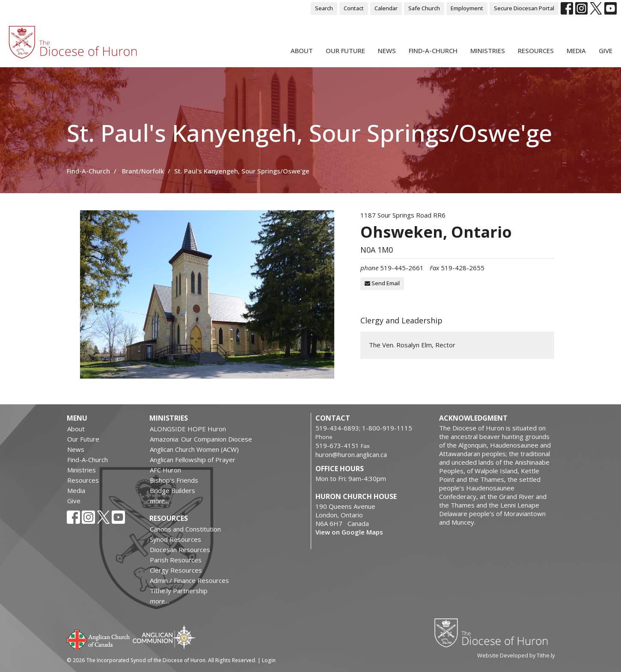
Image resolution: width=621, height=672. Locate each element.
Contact (354, 8)
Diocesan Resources (180, 550)
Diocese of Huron (494, 633)
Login (269, 660)
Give (606, 51)
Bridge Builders (172, 490)
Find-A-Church (433, 51)
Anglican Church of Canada (99, 639)
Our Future (345, 51)
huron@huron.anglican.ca (351, 454)
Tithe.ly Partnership (179, 591)
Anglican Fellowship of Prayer (193, 460)
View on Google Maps (349, 532)
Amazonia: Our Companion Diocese (201, 439)
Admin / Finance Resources (189, 580)
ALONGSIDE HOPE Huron (188, 429)
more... (160, 501)
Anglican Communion (164, 637)
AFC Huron (165, 470)
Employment (467, 8)
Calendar (386, 8)
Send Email (382, 283)
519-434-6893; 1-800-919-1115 (364, 428)
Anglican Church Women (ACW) (194, 449)
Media (576, 51)
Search (324, 8)
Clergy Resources (176, 570)
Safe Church (424, 8)
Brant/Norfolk (143, 171)
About (302, 51)
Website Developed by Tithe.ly (516, 655)
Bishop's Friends (174, 480)
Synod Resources (175, 539)
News (387, 51)
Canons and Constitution (185, 529)
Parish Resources (176, 560)
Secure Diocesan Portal (524, 8)
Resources (536, 51)
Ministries (488, 51)
